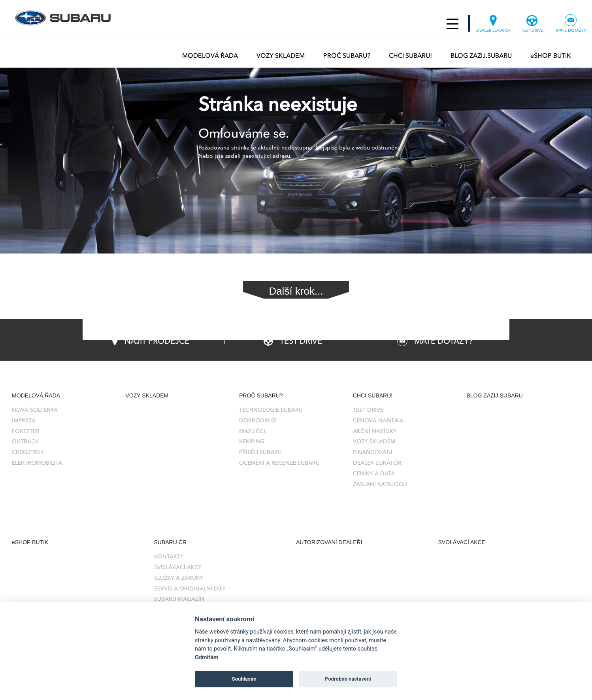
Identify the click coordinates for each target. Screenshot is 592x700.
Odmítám (206, 657)
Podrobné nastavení (348, 679)
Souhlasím (244, 679)
